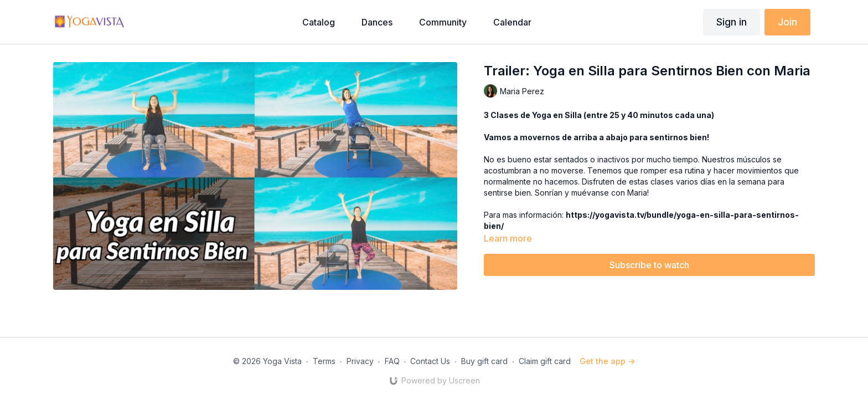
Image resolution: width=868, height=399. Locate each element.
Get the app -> (607, 361)
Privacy (360, 361)
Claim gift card (545, 361)
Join (787, 22)
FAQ (392, 361)
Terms (324, 361)
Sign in (732, 22)
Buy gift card (484, 361)
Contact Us (430, 361)
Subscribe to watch (649, 265)
